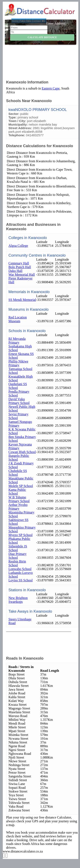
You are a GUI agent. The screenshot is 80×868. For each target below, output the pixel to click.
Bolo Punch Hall (20, 267)
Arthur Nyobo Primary (18, 507)
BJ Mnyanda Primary (17, 341)
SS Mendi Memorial (22, 300)
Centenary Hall (19, 263)
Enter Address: (56, 23)
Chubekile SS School (18, 473)
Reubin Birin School (17, 563)
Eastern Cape (51, 88)
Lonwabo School (20, 569)
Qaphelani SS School (18, 386)
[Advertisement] (43, 65)
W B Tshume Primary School (19, 499)
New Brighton (18, 598)
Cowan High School (22, 452)
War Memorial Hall (22, 275)
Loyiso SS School (21, 580)
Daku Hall (15, 271)
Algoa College (18, 246)
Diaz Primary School (18, 556)
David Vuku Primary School (19, 401)
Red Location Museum (18, 319)
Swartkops (16, 602)
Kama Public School (17, 492)
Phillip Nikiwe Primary (18, 363)
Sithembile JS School (18, 548)
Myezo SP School (20, 535)
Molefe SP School (21, 486)
